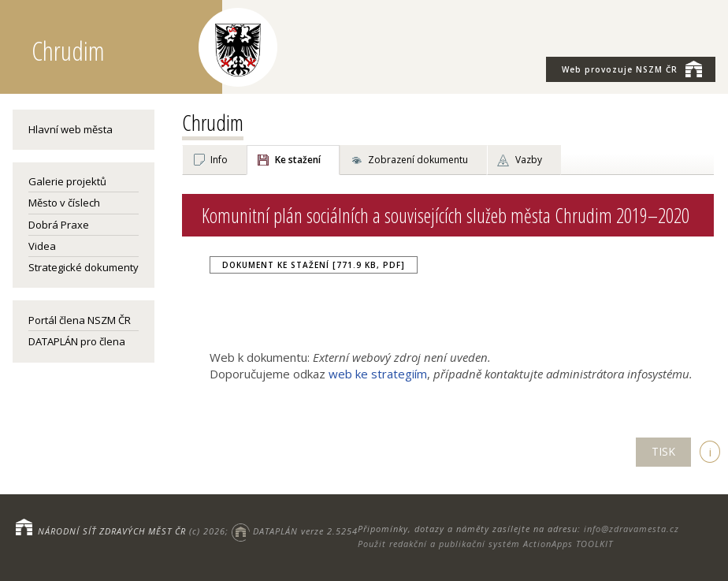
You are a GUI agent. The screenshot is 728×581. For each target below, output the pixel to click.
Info (219, 160)
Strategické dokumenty (84, 267)
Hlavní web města (71, 129)
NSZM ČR (632, 69)
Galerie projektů (67, 181)
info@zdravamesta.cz (631, 529)
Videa (42, 246)
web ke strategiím (378, 374)
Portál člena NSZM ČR (80, 320)
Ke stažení (298, 160)
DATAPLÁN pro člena (77, 341)
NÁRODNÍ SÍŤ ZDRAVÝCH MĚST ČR (112, 531)
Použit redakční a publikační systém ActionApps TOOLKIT (485, 544)
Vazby (529, 160)
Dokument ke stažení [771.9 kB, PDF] (314, 265)
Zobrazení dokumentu (418, 160)
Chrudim (213, 122)
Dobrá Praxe (59, 225)
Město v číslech (64, 203)
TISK (663, 451)
